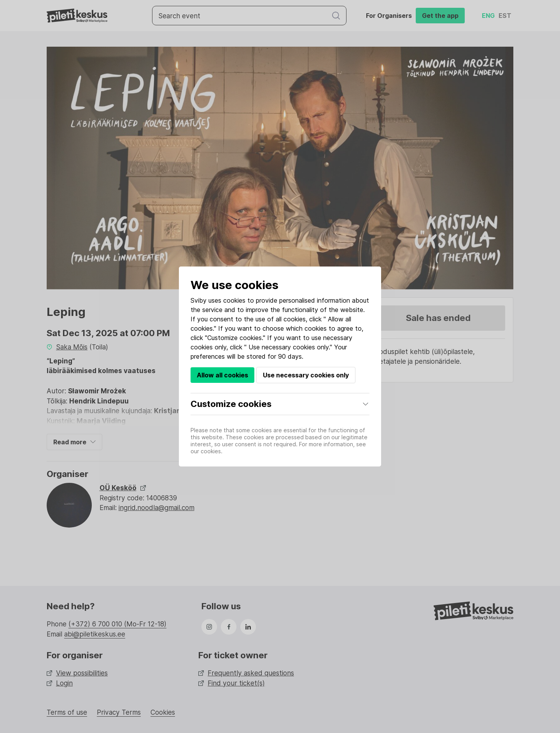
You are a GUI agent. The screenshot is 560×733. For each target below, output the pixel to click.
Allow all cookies (222, 375)
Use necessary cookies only (306, 375)
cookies (234, 300)
